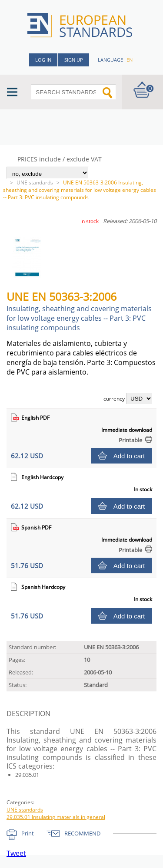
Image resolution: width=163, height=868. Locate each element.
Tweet (16, 853)
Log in (43, 60)
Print (28, 833)
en (130, 60)
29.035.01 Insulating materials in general (56, 817)
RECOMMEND (82, 833)
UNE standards (35, 182)
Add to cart (129, 456)
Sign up (74, 60)
